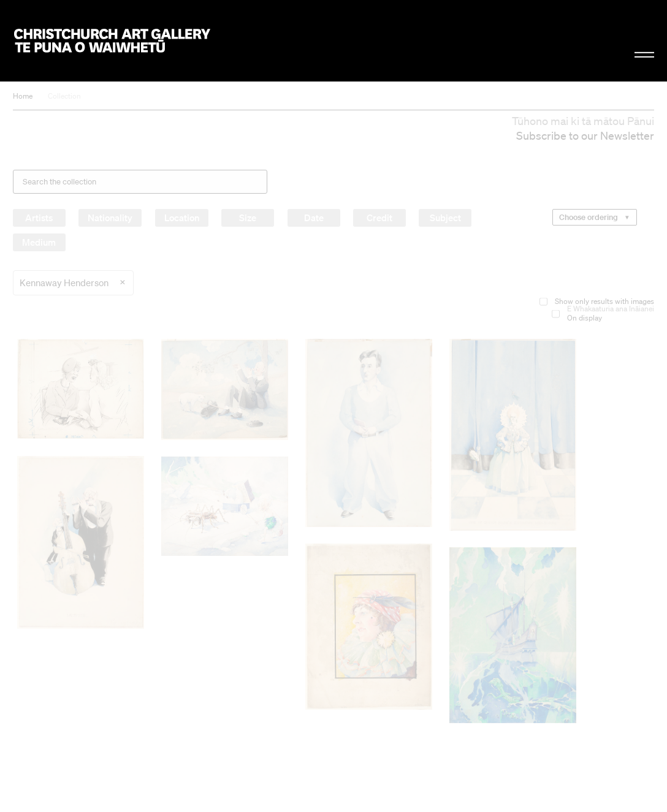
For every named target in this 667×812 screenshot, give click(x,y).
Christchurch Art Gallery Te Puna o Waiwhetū (112, 41)
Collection (64, 96)
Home (23, 96)
